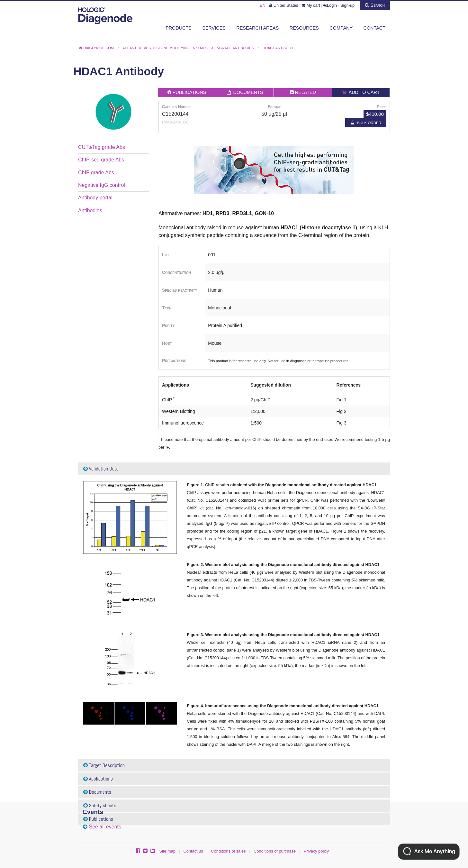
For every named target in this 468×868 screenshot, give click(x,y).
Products (179, 28)
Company (341, 28)
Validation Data (101, 469)
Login (330, 5)
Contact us (193, 851)
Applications (98, 779)
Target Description (104, 765)
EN (263, 5)
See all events (105, 827)
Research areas (257, 28)
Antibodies (90, 210)
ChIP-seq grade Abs (101, 160)
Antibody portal (95, 198)
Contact (374, 28)
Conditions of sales (228, 851)
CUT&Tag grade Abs (102, 147)
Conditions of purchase (275, 851)
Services (214, 28)
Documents (97, 792)
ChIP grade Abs (96, 173)
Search (375, 5)
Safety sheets (100, 805)
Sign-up (347, 5)
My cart (311, 5)
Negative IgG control (102, 185)
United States (283, 5)
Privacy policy (316, 851)
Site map (167, 851)
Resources (304, 28)
